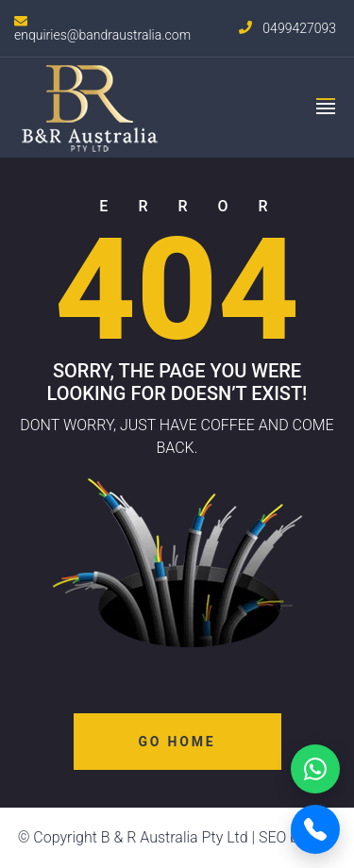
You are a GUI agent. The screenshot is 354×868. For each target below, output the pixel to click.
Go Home (177, 742)
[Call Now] (315, 829)
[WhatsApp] (315, 769)
